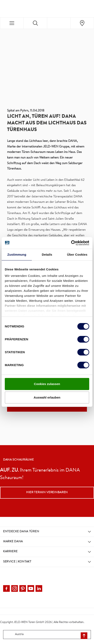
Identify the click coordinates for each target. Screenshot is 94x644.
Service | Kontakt (17, 562)
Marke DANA (13, 542)
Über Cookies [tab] (77, 255)
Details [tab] (47, 255)
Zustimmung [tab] (17, 255)
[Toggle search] (35, 23)
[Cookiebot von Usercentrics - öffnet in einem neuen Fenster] (71, 243)
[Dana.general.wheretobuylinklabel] (82, 23)
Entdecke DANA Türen (21, 532)
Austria (14, 635)
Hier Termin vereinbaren (47, 493)
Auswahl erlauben (47, 397)
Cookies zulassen (47, 384)
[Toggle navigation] (12, 23)
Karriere (10, 552)
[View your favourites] (59, 23)
